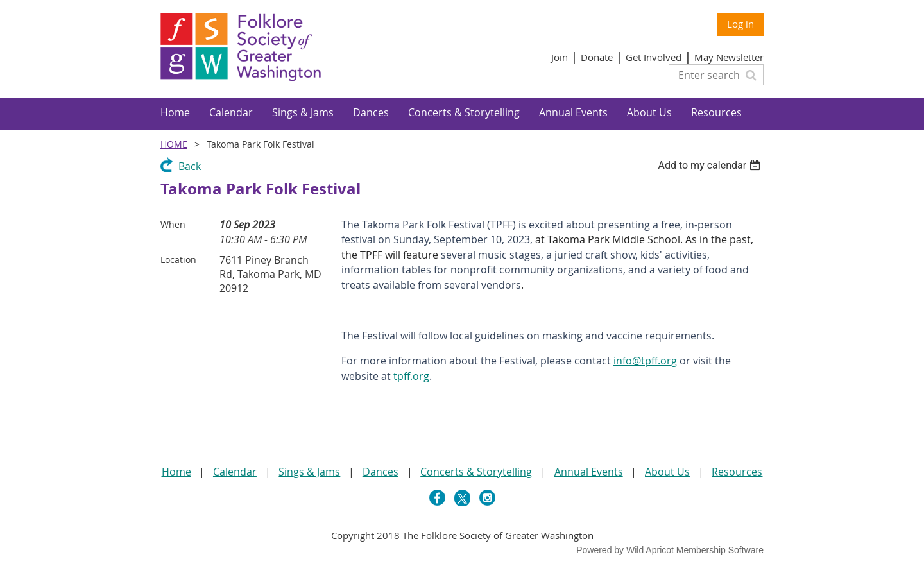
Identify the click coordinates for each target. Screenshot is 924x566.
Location (178, 260)
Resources (737, 472)
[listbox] (711, 165)
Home (174, 144)
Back (190, 166)
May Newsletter (729, 57)
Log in (740, 24)
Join (560, 57)
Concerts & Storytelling (476, 472)
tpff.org (411, 376)
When (173, 224)
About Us (667, 472)
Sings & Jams (309, 472)
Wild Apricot (650, 550)
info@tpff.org (645, 361)
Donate (597, 57)
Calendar (235, 472)
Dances (381, 472)
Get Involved (654, 57)
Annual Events (589, 472)
